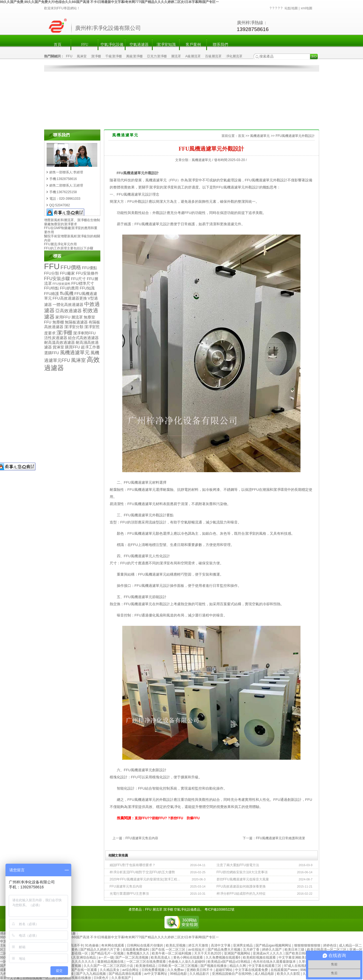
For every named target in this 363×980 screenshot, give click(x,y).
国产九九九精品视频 (91, 974)
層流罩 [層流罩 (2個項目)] (77, 317)
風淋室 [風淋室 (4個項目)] (78, 360)
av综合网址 (131, 970)
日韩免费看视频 (153, 970)
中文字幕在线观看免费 (252, 970)
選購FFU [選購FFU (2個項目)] (52, 353)
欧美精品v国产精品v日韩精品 (229, 962)
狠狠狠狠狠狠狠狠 (308, 945)
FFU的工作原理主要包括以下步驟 (69, 248)
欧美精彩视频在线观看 (260, 958)
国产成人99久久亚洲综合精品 (75, 958)
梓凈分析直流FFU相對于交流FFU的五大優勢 (142, 872)
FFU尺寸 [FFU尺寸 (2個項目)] (79, 279)
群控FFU (177, 818)
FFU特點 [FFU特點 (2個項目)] (52, 288)
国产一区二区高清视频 (132, 958)
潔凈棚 (96, 56)
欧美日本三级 (295, 950)
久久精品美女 (110, 970)
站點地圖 (291, 8)
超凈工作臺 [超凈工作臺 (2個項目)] (90, 347)
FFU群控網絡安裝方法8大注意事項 (242, 872)
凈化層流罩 (234, 56)
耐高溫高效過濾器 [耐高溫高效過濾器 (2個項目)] (59, 343)
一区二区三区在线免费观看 (147, 962)
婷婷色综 (330, 945)
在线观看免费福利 (136, 950)
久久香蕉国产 (122, 978)
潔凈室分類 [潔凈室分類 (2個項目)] (74, 327)
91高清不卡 (75, 945)
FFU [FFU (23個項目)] (52, 266)
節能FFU (158, 818)
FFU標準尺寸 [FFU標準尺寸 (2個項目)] (83, 284)
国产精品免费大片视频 (224, 950)
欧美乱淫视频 (176, 945)
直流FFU (141, 818)
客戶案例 (193, 45)
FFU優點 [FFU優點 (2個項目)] (90, 268)
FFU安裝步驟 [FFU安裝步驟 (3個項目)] (57, 279)
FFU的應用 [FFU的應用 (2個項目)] (70, 288)
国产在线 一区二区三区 (169, 950)
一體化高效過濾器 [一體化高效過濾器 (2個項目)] (68, 305)
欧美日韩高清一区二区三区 (327, 950)
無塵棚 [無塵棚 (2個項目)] (58, 322)
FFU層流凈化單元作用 (60, 244)
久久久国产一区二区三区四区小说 (109, 966)
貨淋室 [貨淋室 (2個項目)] (58, 347)
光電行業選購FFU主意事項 (129, 894)
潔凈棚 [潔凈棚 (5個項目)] (64, 333)
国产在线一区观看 (84, 970)
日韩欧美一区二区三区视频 (178, 966)
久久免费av (176, 970)
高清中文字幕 (221, 945)
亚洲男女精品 (243, 945)
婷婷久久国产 (272, 950)
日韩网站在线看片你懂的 (145, 945)
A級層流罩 (193, 56)
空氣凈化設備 (112, 45)
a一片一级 (106, 958)
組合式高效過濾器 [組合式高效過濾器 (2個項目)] (83, 338)
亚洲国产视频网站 (238, 953)
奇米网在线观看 (113, 945)
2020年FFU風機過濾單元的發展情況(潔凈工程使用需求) (145, 879)
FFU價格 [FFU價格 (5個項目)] (71, 267)
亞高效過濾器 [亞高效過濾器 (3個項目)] (69, 311)
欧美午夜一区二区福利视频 (172, 953)
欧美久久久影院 (289, 974)
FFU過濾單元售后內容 (142, 838)
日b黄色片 (101, 978)
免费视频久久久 (138, 953)
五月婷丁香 (252, 950)
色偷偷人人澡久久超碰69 (187, 962)
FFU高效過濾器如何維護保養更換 (241, 886)
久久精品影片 (200, 974)
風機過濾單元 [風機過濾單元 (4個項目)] (75, 353)
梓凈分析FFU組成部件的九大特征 (241, 894)
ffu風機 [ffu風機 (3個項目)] (67, 293)
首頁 (58, 45)
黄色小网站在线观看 (188, 958)
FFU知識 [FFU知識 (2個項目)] (87, 288)
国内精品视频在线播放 (75, 978)
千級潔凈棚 (114, 56)
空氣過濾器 (139, 45)
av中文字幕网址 (156, 974)
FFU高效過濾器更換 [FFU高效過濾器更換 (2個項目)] (70, 298)
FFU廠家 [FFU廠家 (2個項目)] (68, 273)
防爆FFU (193, 818)
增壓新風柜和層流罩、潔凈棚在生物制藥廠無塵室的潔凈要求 (72, 222)
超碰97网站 (224, 970)
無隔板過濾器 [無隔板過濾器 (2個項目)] (76, 322)
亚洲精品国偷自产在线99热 (232, 974)
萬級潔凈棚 (134, 56)
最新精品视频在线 (111, 962)
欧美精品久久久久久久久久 (75, 962)
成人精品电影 (265, 974)
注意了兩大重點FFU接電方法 (238, 865)
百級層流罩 (213, 56)
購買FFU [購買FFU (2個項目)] (73, 347)
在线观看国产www (284, 970)
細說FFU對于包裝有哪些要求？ (133, 865)
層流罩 (176, 56)
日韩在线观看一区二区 (39, 978)
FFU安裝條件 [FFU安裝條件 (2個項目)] (87, 273)
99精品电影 (179, 974)
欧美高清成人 (161, 958)
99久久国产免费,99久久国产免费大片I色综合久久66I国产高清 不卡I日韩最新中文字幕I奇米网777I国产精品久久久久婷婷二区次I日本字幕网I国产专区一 (109, 2)
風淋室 (82, 56)
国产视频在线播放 (214, 966)
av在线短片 (197, 950)
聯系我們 (220, 45)
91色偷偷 (92, 945)
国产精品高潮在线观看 (125, 974)
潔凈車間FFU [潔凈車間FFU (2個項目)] (84, 333)
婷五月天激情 (199, 945)
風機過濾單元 (260, 136)
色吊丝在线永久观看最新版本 (275, 962)
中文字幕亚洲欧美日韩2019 (299, 958)
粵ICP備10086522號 (219, 909)
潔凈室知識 (166, 45)
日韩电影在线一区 (75, 953)
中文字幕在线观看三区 (265, 966)
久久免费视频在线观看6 (223, 958)
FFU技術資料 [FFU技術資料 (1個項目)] (62, 284)
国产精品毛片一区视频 (108, 953)
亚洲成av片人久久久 (268, 953)
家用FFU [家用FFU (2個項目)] (63, 317)
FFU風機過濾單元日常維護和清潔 (280, 838)
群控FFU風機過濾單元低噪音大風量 (243, 879)
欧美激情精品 (146, 966)
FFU (85, 45)
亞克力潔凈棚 (157, 56)
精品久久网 (238, 966)
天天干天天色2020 (208, 953)
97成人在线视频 (296, 966)
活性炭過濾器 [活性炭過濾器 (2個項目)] (56, 338)
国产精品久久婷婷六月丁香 (100, 950)
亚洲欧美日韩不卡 (200, 970)
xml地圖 (307, 8)
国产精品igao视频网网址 (274, 945)
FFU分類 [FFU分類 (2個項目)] (52, 273)
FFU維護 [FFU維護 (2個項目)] (52, 294)
